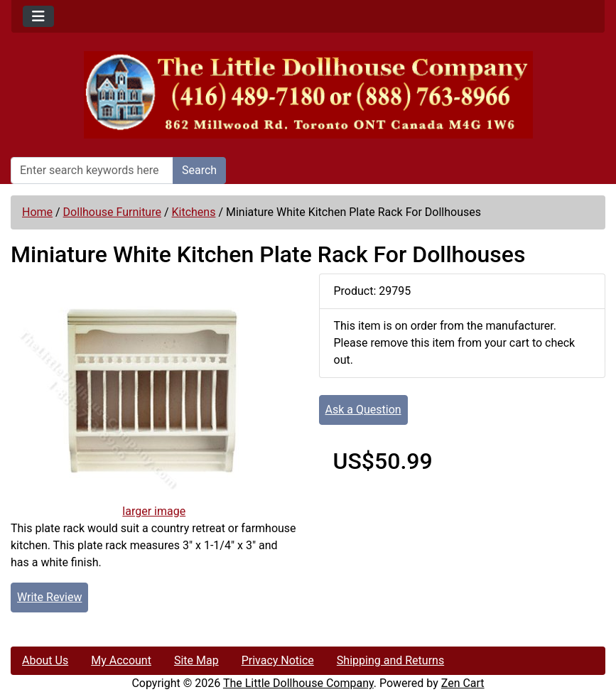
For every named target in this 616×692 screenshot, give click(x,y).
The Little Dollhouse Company (298, 683)
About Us (45, 660)
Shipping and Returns (390, 660)
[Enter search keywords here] (92, 171)
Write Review (49, 597)
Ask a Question (363, 410)
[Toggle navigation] (38, 16)
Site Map (196, 660)
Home (37, 212)
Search (199, 170)
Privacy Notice (278, 660)
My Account (121, 660)
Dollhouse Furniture (112, 212)
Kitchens (193, 212)
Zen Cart (463, 683)
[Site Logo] (308, 95)
